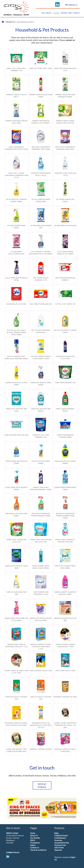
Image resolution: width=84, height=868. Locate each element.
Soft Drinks (59, 848)
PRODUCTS (10, 22)
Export (70, 13)
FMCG (33, 840)
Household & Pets (62, 843)
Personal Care (60, 845)
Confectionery (60, 838)
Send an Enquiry (42, 785)
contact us (70, 40)
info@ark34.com (71, 5)
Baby (56, 833)
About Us (49, 13)
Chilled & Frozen (61, 836)
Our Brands (35, 838)
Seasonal (58, 850)
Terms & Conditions (38, 850)
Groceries (58, 840)
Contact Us (76, 13)
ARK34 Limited (12, 833)
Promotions (64, 13)
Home (33, 833)
